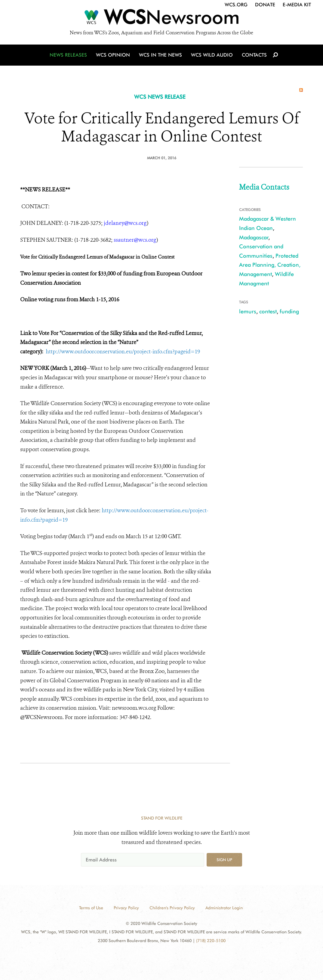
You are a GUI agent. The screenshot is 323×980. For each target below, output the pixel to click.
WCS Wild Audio (212, 55)
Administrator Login (224, 908)
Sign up (224, 860)
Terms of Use (91, 908)
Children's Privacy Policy (172, 908)
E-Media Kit (297, 5)
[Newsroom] (161, 19)
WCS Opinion (113, 55)
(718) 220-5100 (211, 941)
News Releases (68, 55)
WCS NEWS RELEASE (160, 97)
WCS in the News (160, 55)
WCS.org (236, 5)
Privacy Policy (126, 908)
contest (268, 311)
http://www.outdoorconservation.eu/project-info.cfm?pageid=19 (123, 352)
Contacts (254, 55)
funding (289, 311)
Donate (265, 5)
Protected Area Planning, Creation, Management (270, 265)
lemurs (248, 311)
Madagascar (254, 237)
